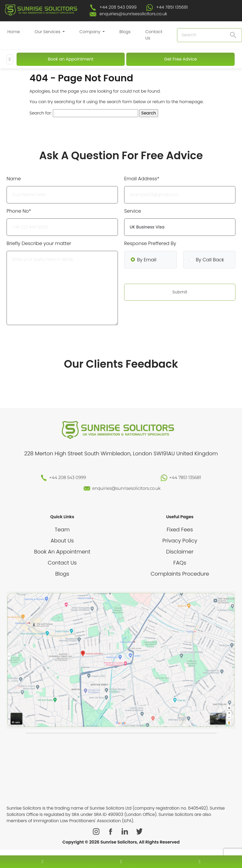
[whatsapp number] (200, 862)
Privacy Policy (180, 541)
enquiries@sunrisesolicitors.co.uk (133, 14)
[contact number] (42, 862)
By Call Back (210, 260)
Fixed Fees (180, 530)
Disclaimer (180, 552)
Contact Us (154, 35)
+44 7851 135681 (172, 7)
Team (62, 530)
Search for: (41, 113)
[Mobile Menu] (10, 59)
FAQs (180, 563)
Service (133, 211)
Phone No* (19, 211)
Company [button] (90, 32)
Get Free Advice (181, 59)
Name (14, 179)
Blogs (125, 32)
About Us (62, 541)
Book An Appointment (62, 552)
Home (14, 32)
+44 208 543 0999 (118, 7)
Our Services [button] (48, 32)
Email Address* (142, 179)
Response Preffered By (150, 243)
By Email (147, 260)
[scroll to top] (121, 846)
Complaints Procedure (180, 574)
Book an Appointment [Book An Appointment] (71, 59)
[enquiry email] (121, 862)
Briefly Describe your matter (39, 243)
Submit (180, 292)
